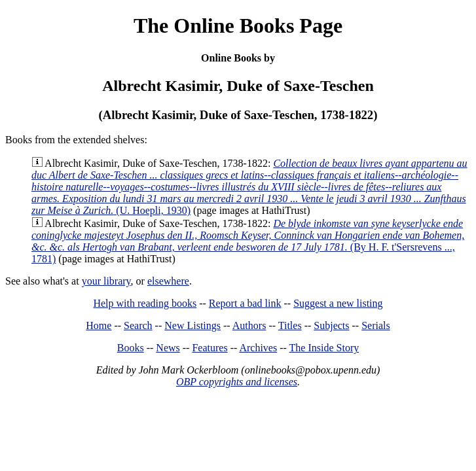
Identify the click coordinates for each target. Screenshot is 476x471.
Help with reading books (145, 303)
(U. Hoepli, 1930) (249, 187)
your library (106, 281)
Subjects (331, 325)
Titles (290, 325)
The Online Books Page (238, 26)
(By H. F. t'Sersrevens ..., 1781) (248, 241)
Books (131, 348)
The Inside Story (324, 348)
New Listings (192, 325)
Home (99, 325)
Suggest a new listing (338, 303)
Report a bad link (245, 303)
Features (210, 348)
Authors (249, 325)
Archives (258, 348)
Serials (376, 325)
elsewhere (168, 281)
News (168, 348)
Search (138, 325)
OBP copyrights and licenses (237, 382)
